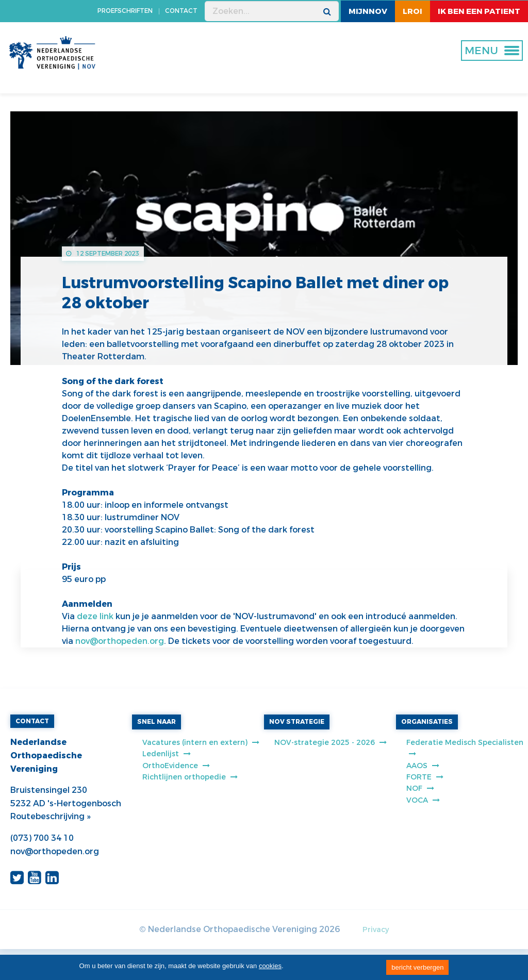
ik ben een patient (479, 11)
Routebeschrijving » (50, 816)
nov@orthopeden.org (120, 641)
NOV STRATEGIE (297, 722)
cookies (270, 966)
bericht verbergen (417, 967)
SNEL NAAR (156, 722)
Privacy (376, 930)
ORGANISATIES (427, 722)
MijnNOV (368, 11)
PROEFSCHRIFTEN (125, 11)
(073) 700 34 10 (42, 838)
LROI (412, 11)
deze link (95, 616)
